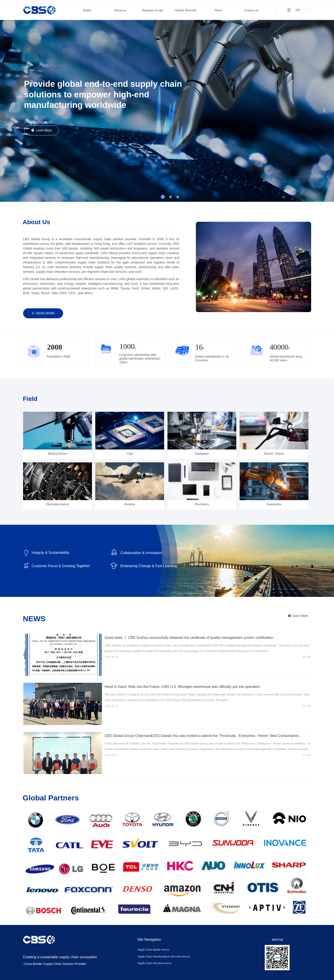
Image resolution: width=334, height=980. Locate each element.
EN (298, 10)
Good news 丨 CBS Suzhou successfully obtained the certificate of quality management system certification (189, 638)
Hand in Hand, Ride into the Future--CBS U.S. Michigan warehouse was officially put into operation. (183, 687)
